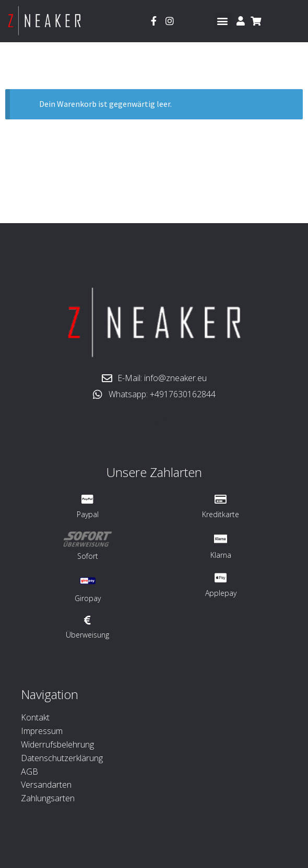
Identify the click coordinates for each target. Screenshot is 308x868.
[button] (223, 21)
